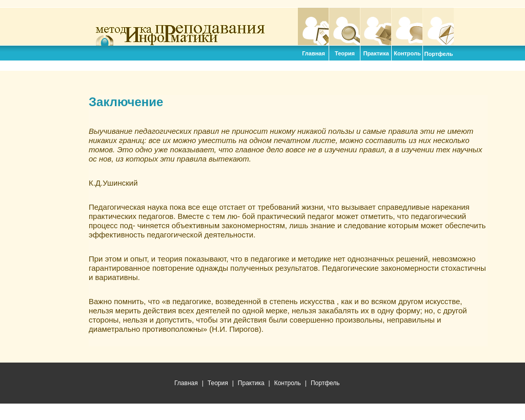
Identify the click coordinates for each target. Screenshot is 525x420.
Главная (313, 27)
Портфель (438, 27)
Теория (345, 27)
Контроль (407, 27)
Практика (376, 27)
